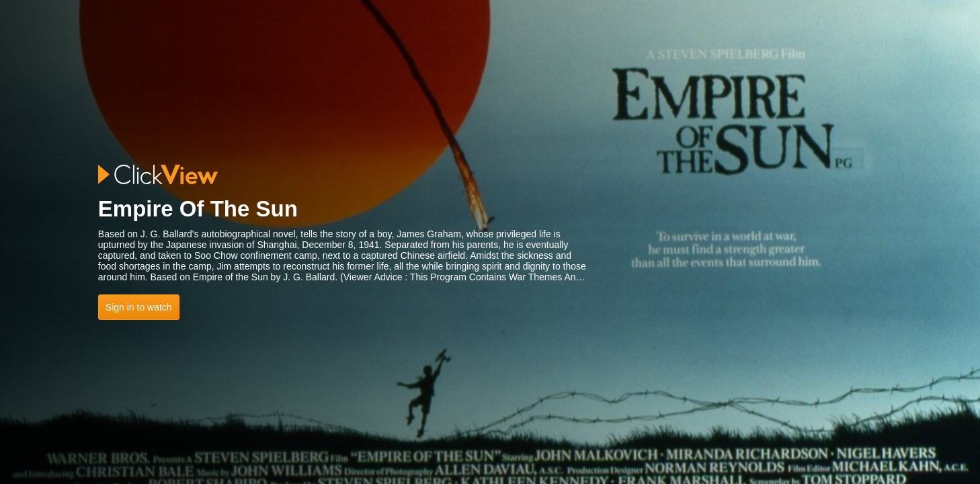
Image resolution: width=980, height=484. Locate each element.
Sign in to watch (139, 307)
